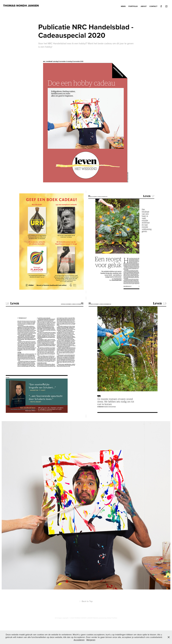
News (123, 6)
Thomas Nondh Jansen (21, 6)
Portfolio (133, 6)
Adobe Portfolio (112, 618)
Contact (153, 6)
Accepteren (79, 640)
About (144, 6)
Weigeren (91, 640)
